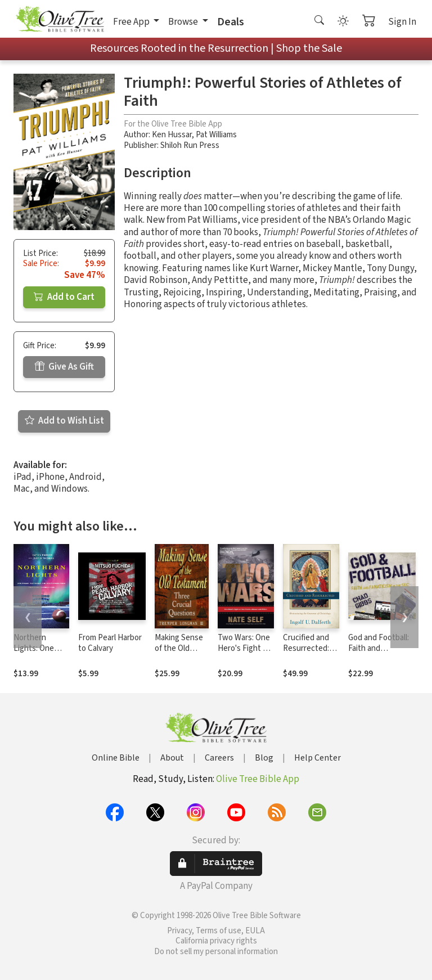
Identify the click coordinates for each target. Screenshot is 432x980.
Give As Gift (64, 367)
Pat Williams (216, 135)
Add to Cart (64, 297)
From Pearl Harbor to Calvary (110, 643)
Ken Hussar (172, 135)
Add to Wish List (64, 421)
